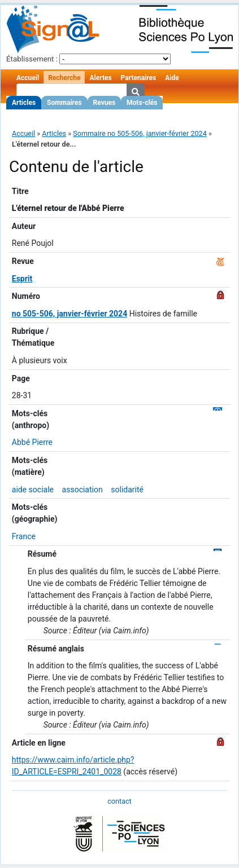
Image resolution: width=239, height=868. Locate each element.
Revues (105, 103)
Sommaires (64, 103)
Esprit (22, 279)
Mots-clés (142, 103)
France (24, 536)
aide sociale (33, 490)
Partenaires (139, 78)
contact (119, 801)
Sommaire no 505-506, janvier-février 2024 (140, 133)
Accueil (28, 78)
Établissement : (32, 59)
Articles (24, 103)
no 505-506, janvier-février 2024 (69, 314)
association (82, 490)
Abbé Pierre (32, 442)
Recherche (64, 78)
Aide (172, 78)
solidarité (127, 490)
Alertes (100, 78)
